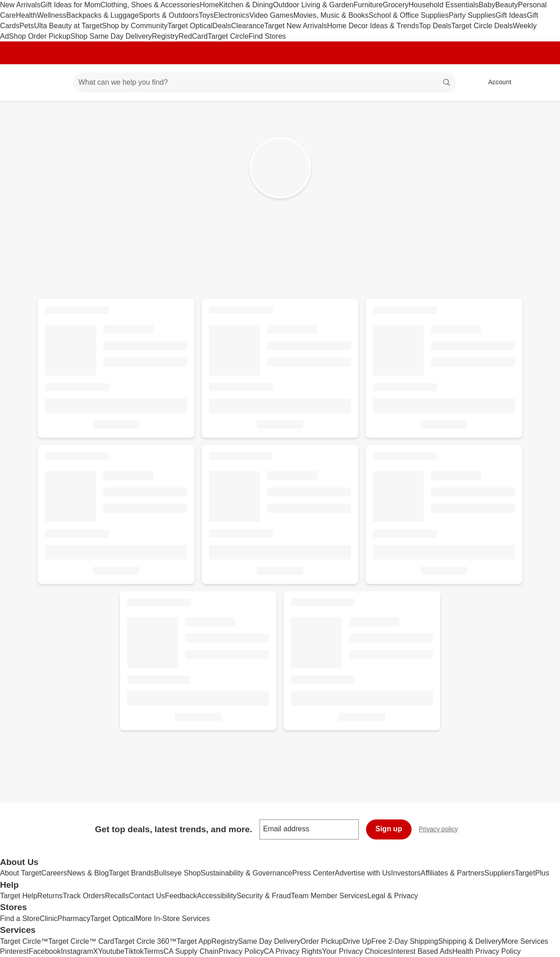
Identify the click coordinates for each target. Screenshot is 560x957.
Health (26, 15)
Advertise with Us (363, 873)
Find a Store (20, 919)
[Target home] (20, 82)
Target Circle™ (24, 941)
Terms (153, 951)
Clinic (48, 919)
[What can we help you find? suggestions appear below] (264, 82)
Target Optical (190, 26)
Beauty (507, 5)
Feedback (181, 896)
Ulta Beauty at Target (68, 26)
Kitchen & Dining (246, 5)
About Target (20, 873)
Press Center (313, 873)
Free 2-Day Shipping (405, 941)
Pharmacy (74, 919)
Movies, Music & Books (331, 15)
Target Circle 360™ (145, 941)
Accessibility (216, 896)
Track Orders (84, 896)
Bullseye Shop (178, 873)
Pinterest (14, 951)
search (447, 83)
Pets (27, 26)
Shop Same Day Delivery (111, 36)
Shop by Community (135, 26)
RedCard (193, 36)
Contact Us (147, 896)
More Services (525, 941)
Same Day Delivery (269, 941)
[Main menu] (52, 82)
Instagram (77, 951)
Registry (165, 36)
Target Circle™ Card (81, 941)
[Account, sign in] (495, 82)
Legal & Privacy (393, 896)
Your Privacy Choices (357, 951)
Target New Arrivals (295, 26)
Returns (50, 896)
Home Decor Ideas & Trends (373, 26)
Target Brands (132, 873)
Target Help (19, 896)
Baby (487, 5)
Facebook (45, 951)
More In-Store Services (173, 919)
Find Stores (267, 36)
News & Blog (88, 873)
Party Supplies (472, 15)
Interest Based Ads (422, 951)
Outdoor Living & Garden (313, 5)
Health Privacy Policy (486, 951)
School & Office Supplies (409, 15)
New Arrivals (20, 5)
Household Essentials (443, 5)
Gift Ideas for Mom (71, 5)
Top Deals (435, 26)
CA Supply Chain (191, 951)
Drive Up (357, 941)
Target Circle (228, 36)
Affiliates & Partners (453, 873)
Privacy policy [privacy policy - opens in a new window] (442, 830)
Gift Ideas (511, 15)
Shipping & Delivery (470, 941)
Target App (194, 941)
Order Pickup (322, 941)
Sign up (389, 829)
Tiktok (134, 951)
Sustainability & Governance (247, 873)
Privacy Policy (241, 951)
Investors (406, 873)
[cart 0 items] (541, 82)
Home (209, 5)
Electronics (231, 15)
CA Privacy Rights (293, 951)
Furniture (368, 5)
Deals (222, 26)
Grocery (395, 5)
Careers (54, 873)
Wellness (52, 15)
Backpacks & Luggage (103, 15)
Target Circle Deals (482, 26)
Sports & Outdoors (169, 15)
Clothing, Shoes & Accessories (150, 5)
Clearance (248, 26)
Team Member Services (329, 896)
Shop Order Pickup (40, 36)
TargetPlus (532, 873)
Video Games (272, 15)
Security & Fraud (264, 896)
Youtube (111, 951)
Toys (206, 15)
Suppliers (500, 873)
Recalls (117, 896)
